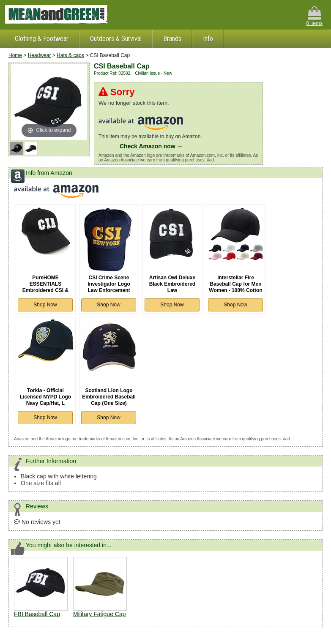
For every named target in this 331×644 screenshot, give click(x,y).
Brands (172, 39)
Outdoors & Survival (116, 39)
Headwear (40, 55)
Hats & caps (70, 55)
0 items (314, 16)
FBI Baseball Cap (37, 614)
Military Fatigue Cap (100, 614)
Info (208, 39)
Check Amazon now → (151, 146)
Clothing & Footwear (42, 39)
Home (15, 55)
